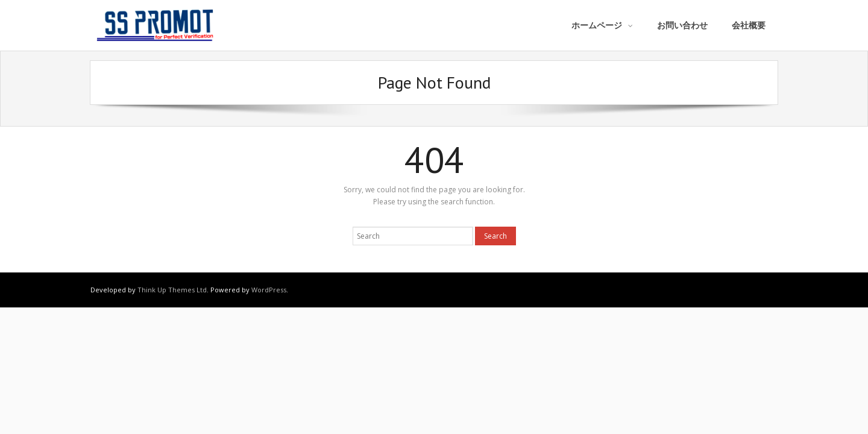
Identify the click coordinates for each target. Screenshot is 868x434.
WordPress (269, 290)
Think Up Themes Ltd (172, 290)
